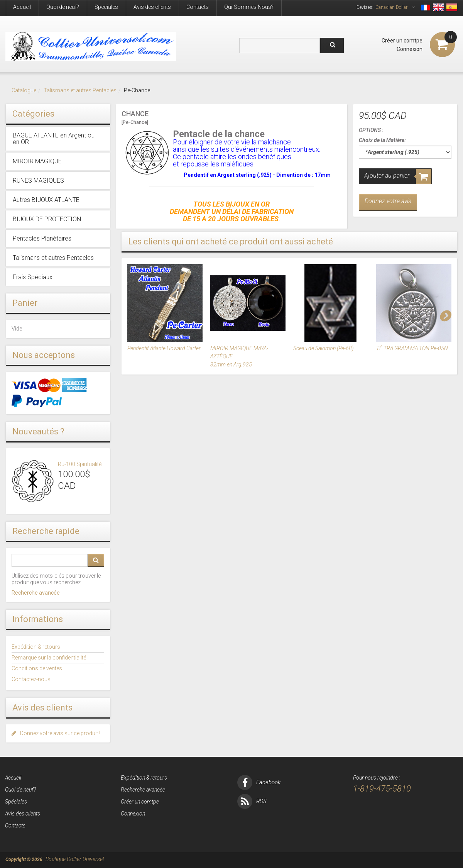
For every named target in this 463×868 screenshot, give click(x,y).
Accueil (22, 7)
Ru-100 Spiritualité (80, 464)
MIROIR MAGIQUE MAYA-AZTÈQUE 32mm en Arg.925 (239, 356)
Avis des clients (152, 7)
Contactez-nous (31, 679)
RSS (252, 801)
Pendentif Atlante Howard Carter (164, 348)
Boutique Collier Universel (75, 859)
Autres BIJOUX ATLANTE (46, 200)
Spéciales (106, 7)
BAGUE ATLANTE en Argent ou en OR (54, 139)
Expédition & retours (36, 647)
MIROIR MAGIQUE (37, 161)
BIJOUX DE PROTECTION (47, 219)
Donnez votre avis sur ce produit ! (56, 733)
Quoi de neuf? (63, 7)
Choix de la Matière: (382, 140)
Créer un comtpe (402, 41)
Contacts (198, 7)
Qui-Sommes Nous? (249, 7)
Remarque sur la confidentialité (49, 658)
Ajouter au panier (387, 175)
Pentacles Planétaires (42, 238)
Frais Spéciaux (33, 277)
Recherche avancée (36, 593)
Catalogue (24, 90)
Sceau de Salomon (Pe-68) (323, 348)
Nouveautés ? (38, 431)
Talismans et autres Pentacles (80, 90)
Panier (25, 303)
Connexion (410, 49)
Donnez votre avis (388, 201)
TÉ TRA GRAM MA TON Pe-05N (412, 348)
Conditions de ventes (37, 668)
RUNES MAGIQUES (38, 181)
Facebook (259, 782)
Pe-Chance (137, 90)
